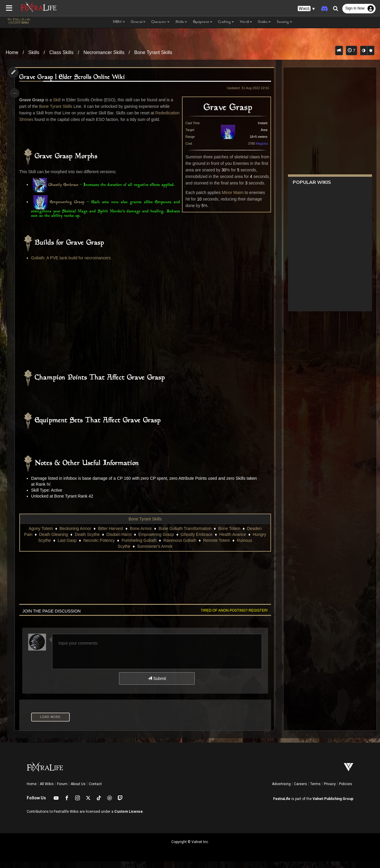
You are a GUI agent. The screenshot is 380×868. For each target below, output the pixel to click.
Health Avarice (232, 541)
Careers (300, 790)
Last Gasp (67, 547)
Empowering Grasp (68, 209)
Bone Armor (140, 535)
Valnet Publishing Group (333, 805)
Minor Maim (230, 192)
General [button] (138, 22)
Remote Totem (216, 547)
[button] (306, 9)
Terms (315, 790)
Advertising (281, 790)
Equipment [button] (203, 22)
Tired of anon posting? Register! (232, 617)
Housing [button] (284, 22)
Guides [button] (264, 22)
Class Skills (61, 52)
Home (12, 52)
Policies (346, 790)
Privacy (330, 790)
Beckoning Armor (75, 535)
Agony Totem (40, 535)
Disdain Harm (119, 541)
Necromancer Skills (104, 52)
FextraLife (282, 805)
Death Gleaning (53, 541)
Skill (58, 100)
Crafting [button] (226, 22)
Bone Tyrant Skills (153, 52)
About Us (78, 790)
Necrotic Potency (99, 547)
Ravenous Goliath (179, 547)
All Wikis (47, 790)
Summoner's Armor (155, 553)
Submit (157, 685)
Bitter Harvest (110, 535)
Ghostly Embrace (65, 192)
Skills (34, 52)
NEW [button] (119, 22)
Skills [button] (181, 22)
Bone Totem (229, 535)
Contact (95, 790)
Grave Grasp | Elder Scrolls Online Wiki (74, 77)
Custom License (129, 818)
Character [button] (160, 22)
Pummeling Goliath (139, 547)
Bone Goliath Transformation (185, 535)
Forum (62, 790)
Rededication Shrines (41, 119)
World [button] (246, 22)
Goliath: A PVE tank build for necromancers (72, 264)
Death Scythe (87, 541)
